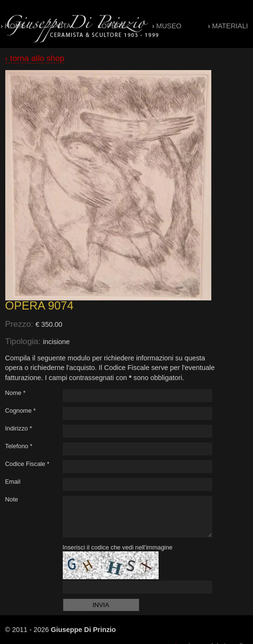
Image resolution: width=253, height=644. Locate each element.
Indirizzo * (19, 428)
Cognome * (21, 411)
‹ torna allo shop (35, 58)
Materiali (230, 26)
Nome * (16, 393)
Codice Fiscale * (27, 464)
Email (13, 482)
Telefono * (19, 446)
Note (12, 499)
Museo (169, 26)
